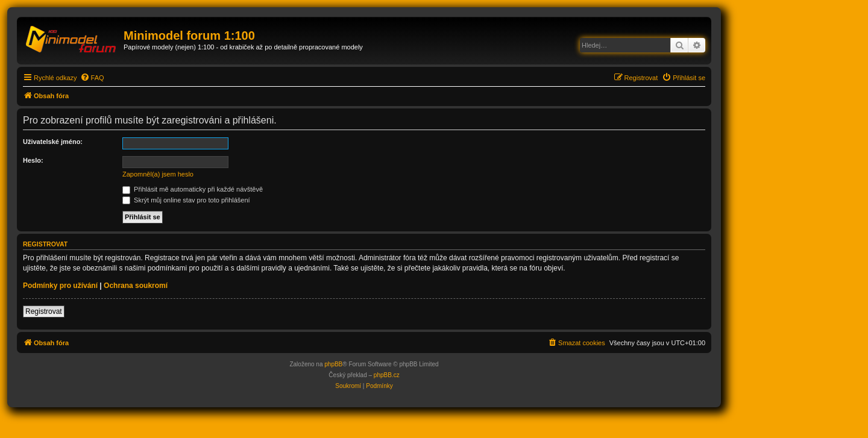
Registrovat (44, 311)
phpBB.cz (387, 375)
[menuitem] (92, 78)
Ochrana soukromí (136, 286)
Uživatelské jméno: (53, 142)
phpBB (333, 364)
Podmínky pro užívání (60, 286)
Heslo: (33, 160)
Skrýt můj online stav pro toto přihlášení (186, 200)
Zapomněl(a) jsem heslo (158, 174)
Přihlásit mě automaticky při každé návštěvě (193, 189)
